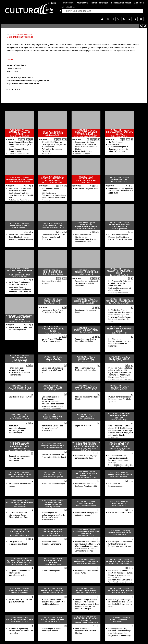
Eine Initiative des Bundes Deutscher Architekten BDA (86, 485)
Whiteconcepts (86, 504)
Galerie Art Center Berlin (119, 475)
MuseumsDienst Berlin (20, 475)
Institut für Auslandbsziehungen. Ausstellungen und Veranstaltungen (17, 429)
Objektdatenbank (49, 193)
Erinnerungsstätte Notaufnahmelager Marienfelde (20, 446)
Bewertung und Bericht (24, 34)
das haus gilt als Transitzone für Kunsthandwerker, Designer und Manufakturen (120, 544)
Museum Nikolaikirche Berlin (53, 330)
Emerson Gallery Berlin (86, 562)
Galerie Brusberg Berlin (20, 388)
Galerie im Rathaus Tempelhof (53, 533)
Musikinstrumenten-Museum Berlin (119, 226)
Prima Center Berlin (86, 591)
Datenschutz (82, 3)
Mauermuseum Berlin (86, 388)
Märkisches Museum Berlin (119, 301)
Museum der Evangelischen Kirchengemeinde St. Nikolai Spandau (120, 399)
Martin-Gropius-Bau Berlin (20, 179)
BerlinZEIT (46, 151)
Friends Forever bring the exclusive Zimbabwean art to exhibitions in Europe (54, 602)
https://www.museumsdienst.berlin (23, 84)
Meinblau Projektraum (53, 446)
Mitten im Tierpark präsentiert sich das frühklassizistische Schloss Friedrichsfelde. (19, 371)
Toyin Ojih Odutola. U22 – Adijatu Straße (21, 144)
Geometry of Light (119, 619)
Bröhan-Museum (119, 179)
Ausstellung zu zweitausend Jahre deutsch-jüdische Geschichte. (87, 283)
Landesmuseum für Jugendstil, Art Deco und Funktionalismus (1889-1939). (121, 191)
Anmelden (139, 3)
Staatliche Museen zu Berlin (20, 133)
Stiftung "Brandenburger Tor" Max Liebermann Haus (20, 273)
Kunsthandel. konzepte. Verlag (21, 397)
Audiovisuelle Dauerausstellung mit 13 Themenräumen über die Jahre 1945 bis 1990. (118, 148)
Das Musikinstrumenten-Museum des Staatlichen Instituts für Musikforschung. (120, 237)
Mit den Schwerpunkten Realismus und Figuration (85, 369)
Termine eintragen (100, 3)
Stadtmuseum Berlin (53, 133)
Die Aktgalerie (53, 359)
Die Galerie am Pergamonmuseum (116, 485)
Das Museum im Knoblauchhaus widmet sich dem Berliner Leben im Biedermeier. (120, 342)
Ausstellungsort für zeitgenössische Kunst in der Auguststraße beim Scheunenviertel (54, 516)
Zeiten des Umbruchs (84, 151)
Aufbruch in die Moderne (52, 149)
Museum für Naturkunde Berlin (119, 272)
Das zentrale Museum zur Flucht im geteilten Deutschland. (19, 458)
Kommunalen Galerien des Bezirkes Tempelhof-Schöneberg (52, 428)
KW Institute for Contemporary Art (53, 504)
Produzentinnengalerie (51, 571)
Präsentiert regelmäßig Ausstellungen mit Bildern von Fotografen (21, 631)
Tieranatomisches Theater (119, 591)
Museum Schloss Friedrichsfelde (20, 359)
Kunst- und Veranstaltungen (54, 484)
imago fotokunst (53, 301)
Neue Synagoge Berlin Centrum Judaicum (86, 133)
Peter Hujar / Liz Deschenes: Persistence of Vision (20, 190)
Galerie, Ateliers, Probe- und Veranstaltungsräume (20, 329)
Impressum (68, 3)
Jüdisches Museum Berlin (86, 272)
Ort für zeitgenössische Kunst (121, 513)
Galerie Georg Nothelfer (86, 301)
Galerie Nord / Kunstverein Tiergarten (20, 504)
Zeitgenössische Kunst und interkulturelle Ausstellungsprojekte (20, 573)
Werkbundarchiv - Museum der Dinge (86, 533)
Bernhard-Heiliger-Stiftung (119, 417)
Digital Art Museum (83, 426)
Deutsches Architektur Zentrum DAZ (86, 475)
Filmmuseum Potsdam (20, 226)
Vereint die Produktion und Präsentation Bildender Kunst (54, 456)
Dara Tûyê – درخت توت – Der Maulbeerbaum (54, 146)
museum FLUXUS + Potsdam (119, 562)
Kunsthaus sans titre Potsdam (20, 318)
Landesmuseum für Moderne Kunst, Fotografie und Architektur (54, 237)
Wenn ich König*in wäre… (52, 142)
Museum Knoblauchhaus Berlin (119, 330)
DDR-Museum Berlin (53, 272)
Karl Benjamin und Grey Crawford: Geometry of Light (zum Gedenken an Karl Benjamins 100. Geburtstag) (120, 632)
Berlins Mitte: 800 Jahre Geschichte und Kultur (52, 340)
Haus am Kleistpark (53, 417)
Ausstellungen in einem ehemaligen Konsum (51, 630)
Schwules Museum (53, 388)
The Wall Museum (116, 142)
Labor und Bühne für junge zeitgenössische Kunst (86, 457)
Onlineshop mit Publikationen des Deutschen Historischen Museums (54, 198)
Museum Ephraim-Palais (86, 330)
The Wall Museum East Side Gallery (119, 133)
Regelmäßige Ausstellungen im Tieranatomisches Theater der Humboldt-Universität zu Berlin (120, 603)
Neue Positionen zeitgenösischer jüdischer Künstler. (86, 631)
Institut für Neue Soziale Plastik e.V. (86, 619)
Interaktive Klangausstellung (87, 188)
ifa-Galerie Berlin (20, 417)
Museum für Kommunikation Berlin (86, 226)
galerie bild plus (53, 475)
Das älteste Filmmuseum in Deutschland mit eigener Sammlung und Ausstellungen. (21, 237)
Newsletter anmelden (121, 3)
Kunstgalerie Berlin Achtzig (20, 533)
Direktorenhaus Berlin (119, 533)
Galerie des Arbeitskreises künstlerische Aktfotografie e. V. (54, 370)
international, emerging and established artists (87, 514)
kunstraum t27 (119, 504)
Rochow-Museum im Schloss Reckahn (119, 445)
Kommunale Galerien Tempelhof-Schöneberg (51, 543)
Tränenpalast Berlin (119, 359)
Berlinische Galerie (53, 226)
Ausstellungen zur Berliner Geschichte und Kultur (86, 340)
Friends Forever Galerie (53, 591)
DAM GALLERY (86, 417)
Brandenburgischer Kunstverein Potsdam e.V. (86, 445)
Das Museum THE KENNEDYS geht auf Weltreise (20, 601)
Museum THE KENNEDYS (20, 591)
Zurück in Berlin (19, 150)
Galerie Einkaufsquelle (53, 619)
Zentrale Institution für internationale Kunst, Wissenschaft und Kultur (19, 515)
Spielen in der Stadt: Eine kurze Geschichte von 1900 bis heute (21, 195)
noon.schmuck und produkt (53, 561)
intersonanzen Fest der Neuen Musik (86, 179)
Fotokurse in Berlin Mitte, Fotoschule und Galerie (52, 311)
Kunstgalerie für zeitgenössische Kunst (18, 543)
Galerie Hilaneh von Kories (20, 619)
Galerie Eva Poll (86, 359)
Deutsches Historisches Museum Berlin (53, 179)
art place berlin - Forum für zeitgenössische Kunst (20, 561)
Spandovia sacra (119, 388)
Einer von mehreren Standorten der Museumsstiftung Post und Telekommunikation (86, 238)
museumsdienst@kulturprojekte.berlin (31, 81)
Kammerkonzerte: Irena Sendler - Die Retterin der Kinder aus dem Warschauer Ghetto (87, 146)
